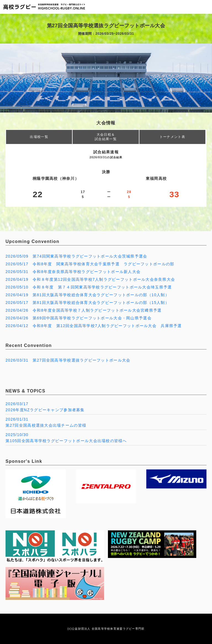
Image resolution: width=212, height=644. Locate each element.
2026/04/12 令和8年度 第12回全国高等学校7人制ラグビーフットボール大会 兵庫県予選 (94, 326)
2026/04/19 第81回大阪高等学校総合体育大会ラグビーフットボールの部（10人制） (87, 295)
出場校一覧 (39, 137)
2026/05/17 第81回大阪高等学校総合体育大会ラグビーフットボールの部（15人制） (87, 303)
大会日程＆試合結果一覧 (106, 137)
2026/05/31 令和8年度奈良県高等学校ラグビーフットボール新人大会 (73, 272)
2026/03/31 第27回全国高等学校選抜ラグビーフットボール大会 (68, 360)
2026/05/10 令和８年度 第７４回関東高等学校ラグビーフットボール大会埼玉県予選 (89, 287)
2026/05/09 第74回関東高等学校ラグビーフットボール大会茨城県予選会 (76, 256)
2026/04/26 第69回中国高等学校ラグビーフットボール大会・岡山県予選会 (79, 318)
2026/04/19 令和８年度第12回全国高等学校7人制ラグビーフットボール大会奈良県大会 (90, 279)
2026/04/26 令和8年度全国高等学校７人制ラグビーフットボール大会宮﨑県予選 (84, 310)
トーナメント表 (172, 137)
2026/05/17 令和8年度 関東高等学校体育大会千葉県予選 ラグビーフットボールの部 (90, 264)
